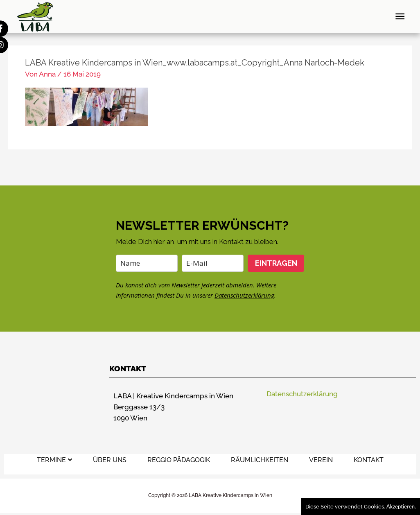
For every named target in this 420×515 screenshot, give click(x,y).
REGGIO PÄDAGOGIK (179, 460)
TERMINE (54, 460)
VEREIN (321, 460)
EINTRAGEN (276, 263)
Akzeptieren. (401, 506)
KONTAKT (369, 460)
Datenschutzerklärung (244, 295)
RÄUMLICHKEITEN (260, 460)
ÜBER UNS (110, 460)
